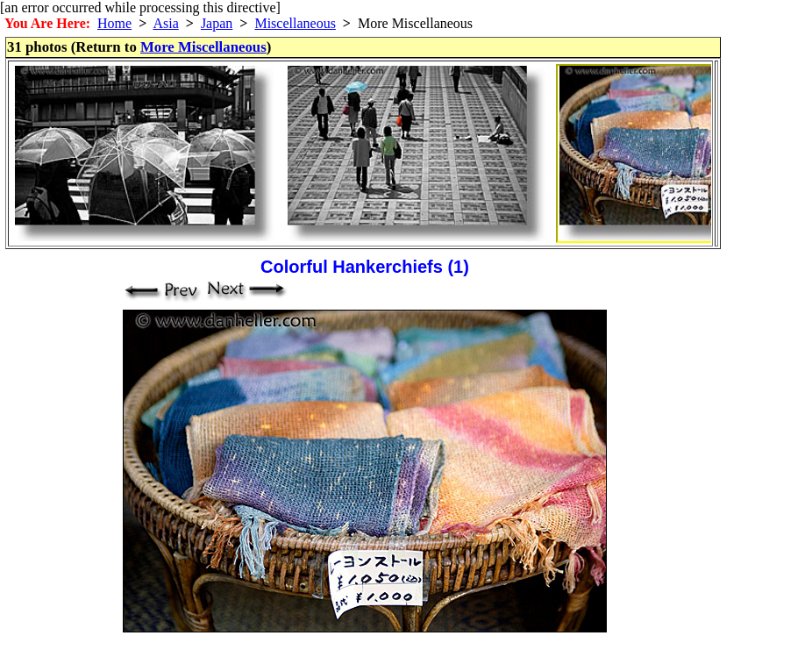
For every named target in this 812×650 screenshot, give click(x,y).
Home (114, 23)
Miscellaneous (295, 23)
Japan (217, 23)
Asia (165, 23)
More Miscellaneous (203, 47)
